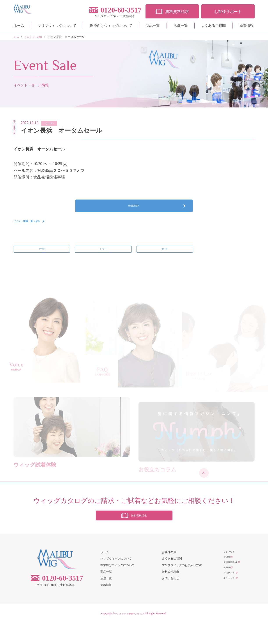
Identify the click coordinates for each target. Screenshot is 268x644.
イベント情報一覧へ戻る (35, 230)
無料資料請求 (170, 592)
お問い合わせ (170, 599)
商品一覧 (153, 27)
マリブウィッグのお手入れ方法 (182, 586)
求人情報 (229, 592)
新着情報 (247, 27)
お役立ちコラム (234, 599)
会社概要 (229, 579)
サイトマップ (232, 573)
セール (165, 261)
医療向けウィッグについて (111, 27)
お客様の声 (169, 573)
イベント (103, 261)
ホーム (19, 27)
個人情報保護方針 (235, 586)
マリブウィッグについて (57, 27)
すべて (42, 261)
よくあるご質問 (213, 27)
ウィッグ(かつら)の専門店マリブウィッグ (130, 634)
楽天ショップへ (234, 605)
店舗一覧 (181, 27)
